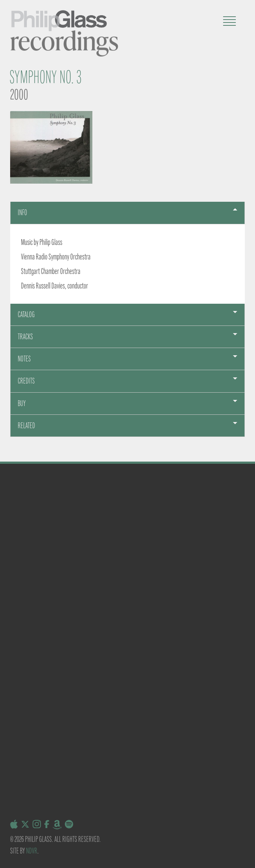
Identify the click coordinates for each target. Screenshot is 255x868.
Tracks (25, 337)
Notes (24, 359)
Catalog (26, 314)
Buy (22, 403)
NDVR (32, 851)
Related (26, 425)
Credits (26, 381)
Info (22, 212)
